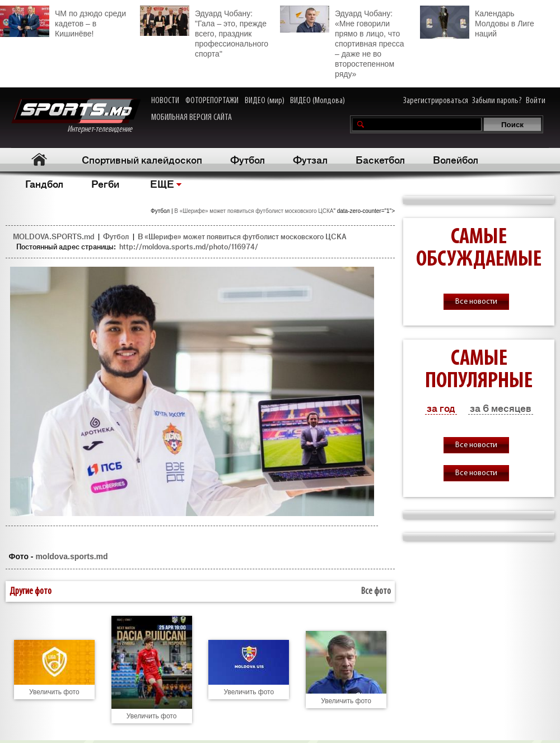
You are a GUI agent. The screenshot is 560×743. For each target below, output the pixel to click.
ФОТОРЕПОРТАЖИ (212, 101)
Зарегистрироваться (436, 101)
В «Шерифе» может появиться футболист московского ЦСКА (254, 211)
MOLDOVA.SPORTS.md (53, 236)
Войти (536, 101)
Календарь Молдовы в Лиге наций (477, 22)
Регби (105, 183)
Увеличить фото (54, 692)
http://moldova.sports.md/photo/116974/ (189, 246)
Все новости (476, 302)
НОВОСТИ (165, 101)
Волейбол (456, 159)
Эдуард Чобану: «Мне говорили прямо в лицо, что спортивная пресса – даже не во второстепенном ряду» (342, 42)
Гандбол (44, 183)
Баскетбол (380, 159)
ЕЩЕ (162, 183)
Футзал (310, 159)
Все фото (376, 591)
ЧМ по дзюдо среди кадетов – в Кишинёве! (63, 22)
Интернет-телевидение (76, 116)
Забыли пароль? (497, 101)
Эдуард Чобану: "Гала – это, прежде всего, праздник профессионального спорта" (204, 32)
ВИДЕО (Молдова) (318, 101)
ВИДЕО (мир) (265, 101)
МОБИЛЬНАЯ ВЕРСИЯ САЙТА (192, 118)
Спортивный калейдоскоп (142, 159)
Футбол (248, 159)
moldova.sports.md (71, 556)
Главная (39, 159)
